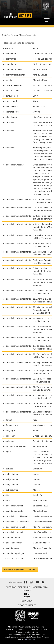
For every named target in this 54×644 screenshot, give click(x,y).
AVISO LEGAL (29, 640)
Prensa (27, 601)
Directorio (24, 587)
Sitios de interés (27, 605)
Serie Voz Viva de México (14, 35)
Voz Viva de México (43, 559)
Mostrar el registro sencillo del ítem (20, 569)
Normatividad (39, 587)
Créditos (11, 587)
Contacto (27, 590)
